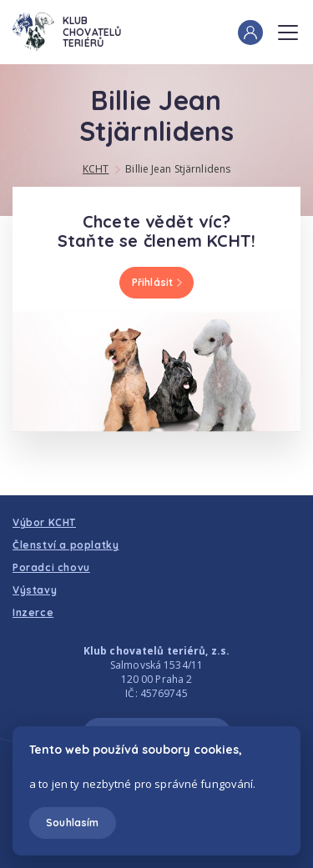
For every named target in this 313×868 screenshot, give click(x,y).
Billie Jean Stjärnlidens (178, 169)
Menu (288, 28)
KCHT (96, 169)
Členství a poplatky (66, 545)
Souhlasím (72, 823)
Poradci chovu (51, 567)
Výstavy (35, 590)
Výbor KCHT (44, 522)
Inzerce (33, 612)
